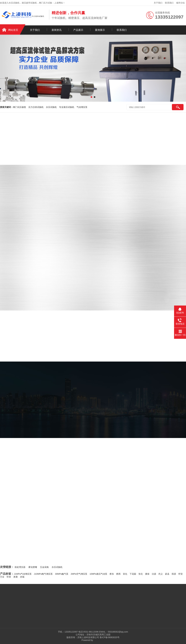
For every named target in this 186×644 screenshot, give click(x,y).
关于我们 (158, 3)
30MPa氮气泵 (62, 574)
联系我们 (169, 3)
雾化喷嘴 (33, 567)
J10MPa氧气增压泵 (43, 574)
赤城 (22, 577)
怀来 (9, 577)
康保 (147, 574)
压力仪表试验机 (36, 107)
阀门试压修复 (20, 107)
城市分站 (180, 3)
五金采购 (44, 567)
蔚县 (167, 574)
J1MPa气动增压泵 (23, 574)
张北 (141, 574)
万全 (2, 577)
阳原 (174, 574)
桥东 (112, 574)
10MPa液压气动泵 (98, 574)
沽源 (154, 574)
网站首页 (13, 30)
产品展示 (78, 30)
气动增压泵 (82, 107)
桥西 (118, 574)
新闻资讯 (57, 30)
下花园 (133, 574)
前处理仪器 (20, 567)
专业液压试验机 (67, 107)
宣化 (125, 574)
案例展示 (100, 30)
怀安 (181, 574)
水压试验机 (51, 107)
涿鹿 (15, 577)
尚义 (161, 574)
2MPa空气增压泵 (79, 574)
